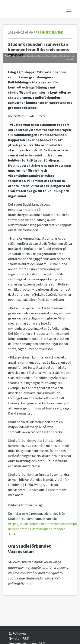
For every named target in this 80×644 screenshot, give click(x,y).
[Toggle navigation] (69, 10)
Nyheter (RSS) (19, 639)
